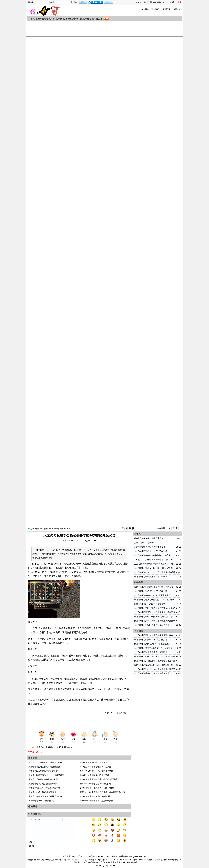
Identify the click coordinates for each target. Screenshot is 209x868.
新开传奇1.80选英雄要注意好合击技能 (96, 801)
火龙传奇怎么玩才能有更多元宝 (42, 801)
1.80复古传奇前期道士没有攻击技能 (95, 767)
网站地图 (178, 9)
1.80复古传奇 (71, 19)
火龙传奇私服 (87, 19)
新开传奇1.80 (44, 19)
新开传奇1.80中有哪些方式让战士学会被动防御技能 (102, 792)
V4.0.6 (113, 866)
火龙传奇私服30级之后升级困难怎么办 (45, 796)
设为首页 (145, 9)
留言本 (99, 19)
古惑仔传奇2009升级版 (144, 543)
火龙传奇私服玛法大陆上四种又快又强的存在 (154, 587)
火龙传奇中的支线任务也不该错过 (43, 792)
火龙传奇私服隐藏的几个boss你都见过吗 (46, 775)
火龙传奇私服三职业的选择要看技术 (44, 788)
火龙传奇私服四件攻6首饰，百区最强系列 (152, 595)
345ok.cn (108, 856)
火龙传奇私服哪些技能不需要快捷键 (55, 747)
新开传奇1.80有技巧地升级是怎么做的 (45, 762)
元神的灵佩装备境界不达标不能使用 (150, 547)
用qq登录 (96, 2)
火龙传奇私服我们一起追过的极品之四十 (152, 625)
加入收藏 (155, 9)
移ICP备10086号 (130, 862)
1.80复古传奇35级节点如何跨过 (94, 762)
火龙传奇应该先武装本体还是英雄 (43, 771)
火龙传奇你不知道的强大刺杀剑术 (43, 784)
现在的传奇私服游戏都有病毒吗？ (149, 538)
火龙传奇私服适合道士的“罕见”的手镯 (150, 551)
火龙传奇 (58, 19)
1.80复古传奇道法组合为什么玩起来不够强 (98, 779)
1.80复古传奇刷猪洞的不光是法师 (94, 775)
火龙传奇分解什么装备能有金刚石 (43, 779)
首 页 (33, 19)
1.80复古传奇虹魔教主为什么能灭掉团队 (97, 788)
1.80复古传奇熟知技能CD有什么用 (95, 796)
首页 (46, 529)
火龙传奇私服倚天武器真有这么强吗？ (151, 577)
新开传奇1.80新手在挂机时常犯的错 (95, 784)
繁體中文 (167, 9)
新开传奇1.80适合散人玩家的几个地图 (96, 771)
